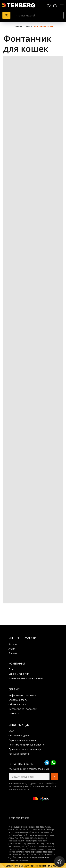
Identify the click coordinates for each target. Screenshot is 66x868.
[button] (49, 6)
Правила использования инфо (25, 749)
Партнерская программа (22, 740)
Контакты (14, 713)
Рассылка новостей (19, 754)
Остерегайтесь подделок (23, 709)
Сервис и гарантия (19, 674)
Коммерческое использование (26, 678)
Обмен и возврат (18, 704)
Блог (11, 731)
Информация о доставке (22, 695)
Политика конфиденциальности (26, 745)
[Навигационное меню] (62, 6)
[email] (29, 777)
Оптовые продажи (19, 735)
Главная (18, 26)
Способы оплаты (18, 700)
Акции (12, 649)
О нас (12, 669)
